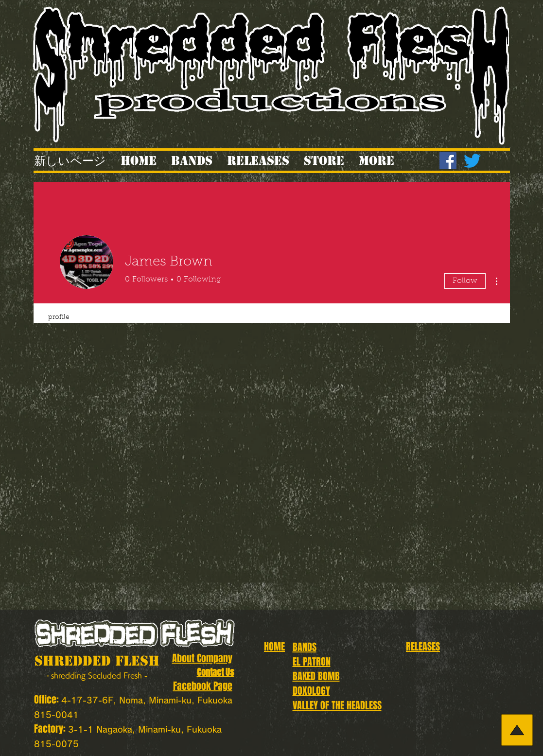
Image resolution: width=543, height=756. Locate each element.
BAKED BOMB (316, 676)
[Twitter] (472, 161)
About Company (202, 658)
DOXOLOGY (311, 691)
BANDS (305, 647)
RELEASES (423, 647)
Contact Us (216, 672)
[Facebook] (448, 161)
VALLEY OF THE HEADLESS (337, 705)
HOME (274, 647)
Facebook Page (203, 686)
